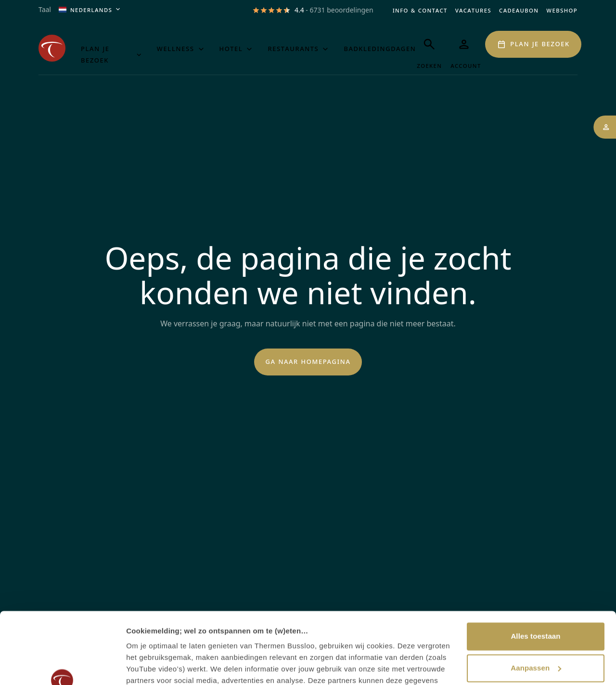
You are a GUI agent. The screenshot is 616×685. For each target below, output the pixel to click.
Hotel (237, 48)
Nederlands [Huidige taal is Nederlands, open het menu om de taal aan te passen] (90, 10)
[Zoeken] (429, 51)
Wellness (181, 48)
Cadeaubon (519, 10)
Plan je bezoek (112, 54)
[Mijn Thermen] (464, 51)
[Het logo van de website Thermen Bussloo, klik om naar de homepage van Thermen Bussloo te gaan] (52, 48)
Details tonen (149, 666)
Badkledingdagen (380, 48)
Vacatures (473, 10)
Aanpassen (536, 603)
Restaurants (299, 48)
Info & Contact (420, 10)
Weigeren (536, 635)
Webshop (562, 10)
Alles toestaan (535, 572)
